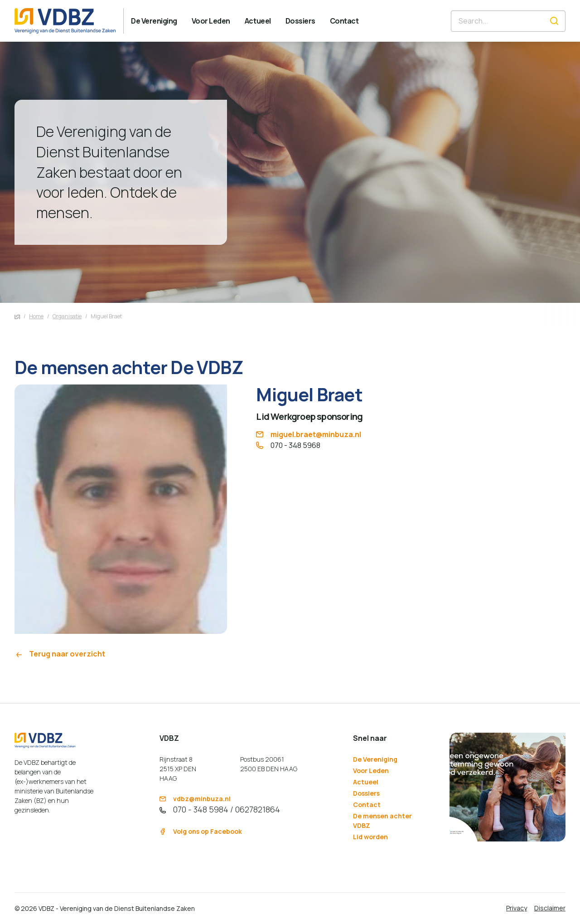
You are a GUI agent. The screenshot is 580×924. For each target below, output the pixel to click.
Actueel (366, 782)
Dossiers (366, 793)
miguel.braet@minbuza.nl (309, 434)
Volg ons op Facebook (201, 831)
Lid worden (370, 837)
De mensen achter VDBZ (382, 821)
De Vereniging (375, 759)
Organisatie (67, 316)
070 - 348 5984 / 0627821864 (220, 809)
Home (36, 316)
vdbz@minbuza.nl (195, 799)
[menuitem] (154, 21)
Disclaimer (550, 908)
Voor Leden (371, 771)
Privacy (517, 908)
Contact (367, 805)
